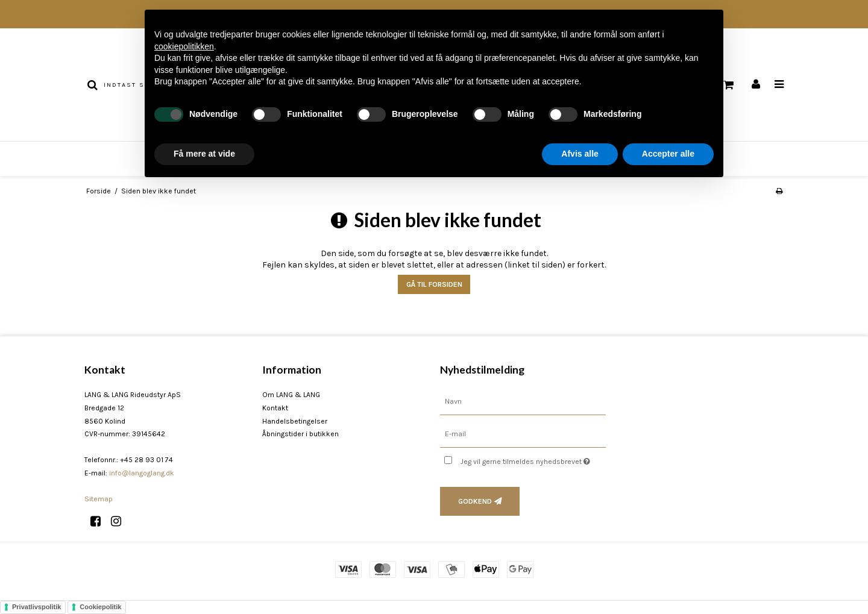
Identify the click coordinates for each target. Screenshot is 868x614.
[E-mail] (523, 434)
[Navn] (523, 402)
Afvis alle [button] (580, 154)
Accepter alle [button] (668, 154)
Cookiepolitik (100, 607)
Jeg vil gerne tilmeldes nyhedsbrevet (533, 459)
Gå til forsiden (434, 284)
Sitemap (99, 499)
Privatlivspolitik (36, 607)
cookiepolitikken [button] (184, 46)
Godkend (475, 501)
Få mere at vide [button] (204, 154)
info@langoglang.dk (142, 473)
